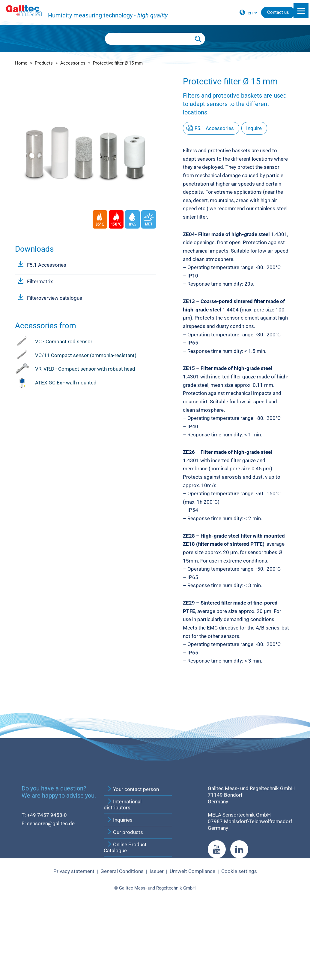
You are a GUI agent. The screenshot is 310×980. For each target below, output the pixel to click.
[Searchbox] (148, 39)
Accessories (73, 63)
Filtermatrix (40, 281)
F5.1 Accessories (47, 265)
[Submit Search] (198, 39)
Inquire (254, 128)
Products (44, 63)
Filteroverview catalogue (55, 298)
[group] (85, 134)
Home (21, 63)
